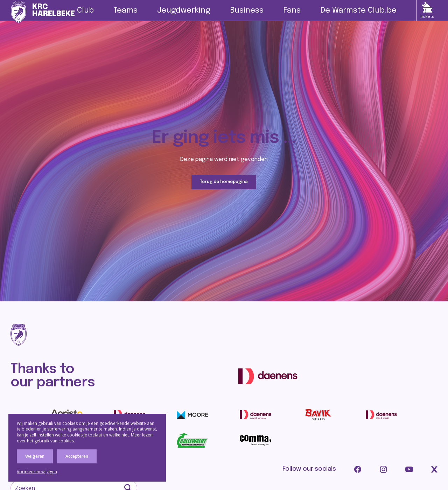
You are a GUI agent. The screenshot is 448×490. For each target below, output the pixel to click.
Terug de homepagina (224, 182)
